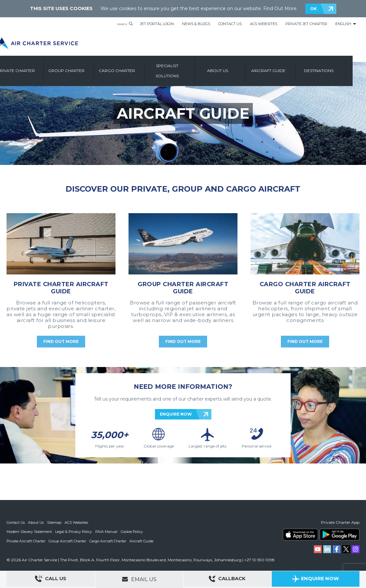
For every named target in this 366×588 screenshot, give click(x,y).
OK (313, 9)
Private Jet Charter (306, 24)
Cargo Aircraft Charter (109, 541)
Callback (227, 580)
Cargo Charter (132, 68)
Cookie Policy (134, 532)
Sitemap (55, 522)
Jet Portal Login (157, 24)
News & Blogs (196, 24)
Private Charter (32, 68)
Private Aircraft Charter (26, 541)
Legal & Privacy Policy (75, 532)
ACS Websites (264, 24)
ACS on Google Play (340, 535)
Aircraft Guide (284, 68)
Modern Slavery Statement (30, 532)
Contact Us (230, 24)
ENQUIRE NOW (176, 414)
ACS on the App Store (300, 535)
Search (119, 24)
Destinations (334, 68)
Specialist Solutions (183, 68)
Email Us (139, 579)
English (343, 24)
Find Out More (280, 8)
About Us (37, 522)
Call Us (51, 580)
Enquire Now (316, 580)
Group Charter (82, 68)
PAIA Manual (108, 532)
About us (233, 68)
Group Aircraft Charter (68, 541)
